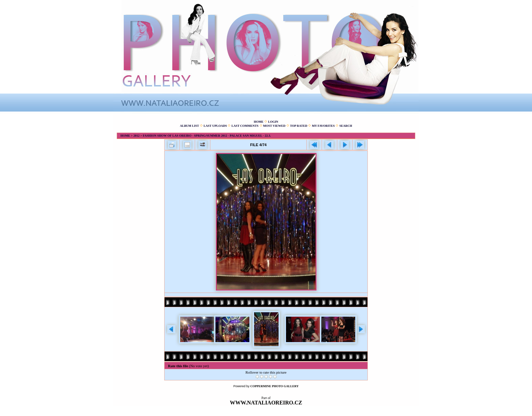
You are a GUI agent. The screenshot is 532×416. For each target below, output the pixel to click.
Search (346, 126)
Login (273, 122)
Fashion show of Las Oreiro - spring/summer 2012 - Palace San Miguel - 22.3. (207, 136)
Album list (189, 126)
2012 (136, 136)
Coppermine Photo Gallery (275, 386)
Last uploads (215, 126)
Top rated (299, 126)
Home (259, 122)
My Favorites (323, 126)
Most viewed (274, 126)
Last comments (245, 126)
